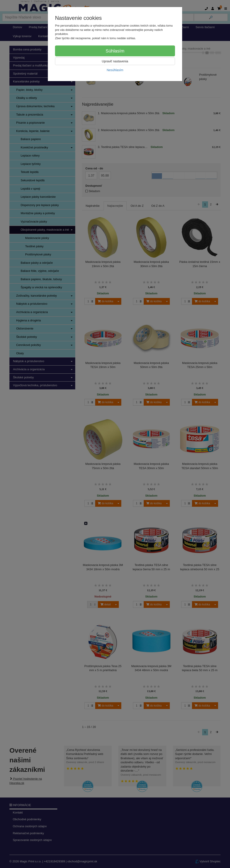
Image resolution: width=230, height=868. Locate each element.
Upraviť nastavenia (115, 61)
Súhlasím (115, 51)
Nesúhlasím (115, 70)
